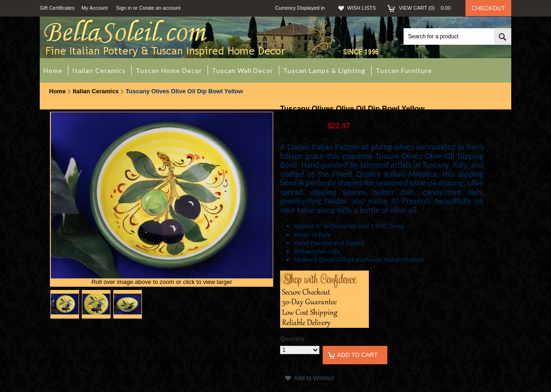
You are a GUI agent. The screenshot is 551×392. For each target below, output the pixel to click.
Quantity (292, 339)
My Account (95, 8)
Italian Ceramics (96, 91)
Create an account (160, 8)
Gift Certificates (57, 8)
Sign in (124, 8)
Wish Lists (361, 8)
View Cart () (428, 8)
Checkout (488, 8)
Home (57, 91)
